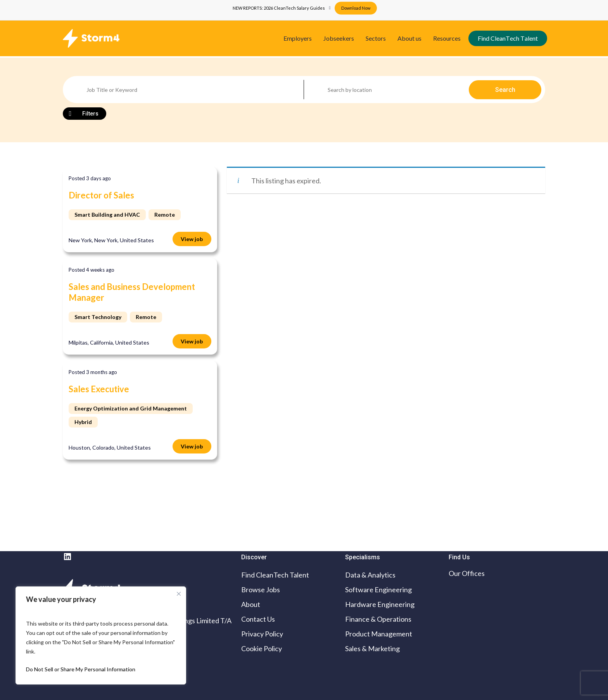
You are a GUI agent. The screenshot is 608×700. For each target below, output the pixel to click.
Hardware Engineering (380, 604)
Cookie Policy (262, 648)
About (251, 604)
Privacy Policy (262, 634)
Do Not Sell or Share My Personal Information (81, 669)
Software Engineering (378, 590)
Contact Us (258, 619)
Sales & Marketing (372, 648)
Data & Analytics (370, 575)
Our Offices (467, 573)
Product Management (379, 634)
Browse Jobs (261, 590)
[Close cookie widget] (179, 594)
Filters (90, 114)
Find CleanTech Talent (275, 575)
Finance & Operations (378, 619)
